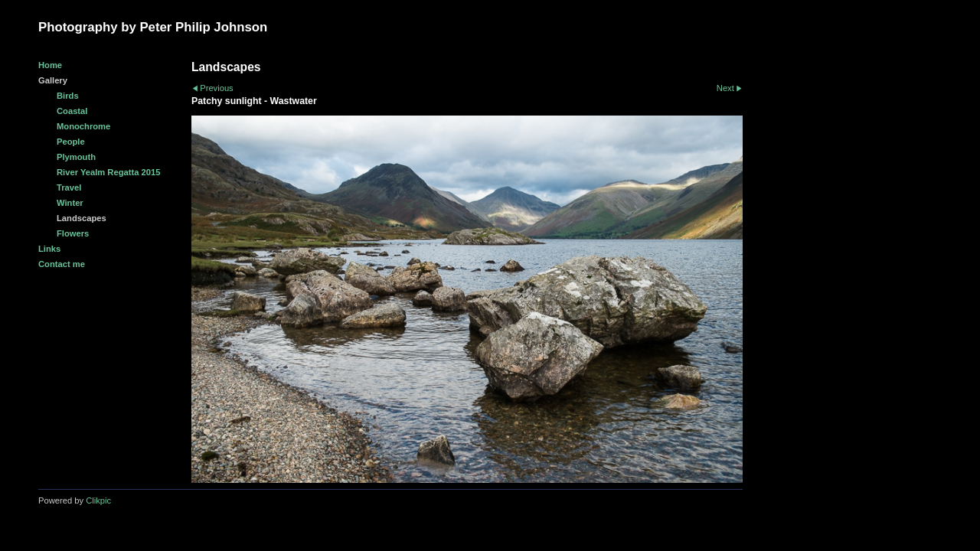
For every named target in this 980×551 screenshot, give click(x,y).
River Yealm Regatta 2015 (108, 172)
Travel (69, 187)
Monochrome (83, 126)
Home (50, 65)
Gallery (53, 80)
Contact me (62, 264)
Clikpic (98, 500)
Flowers (73, 233)
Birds (68, 96)
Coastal (72, 111)
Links (49, 249)
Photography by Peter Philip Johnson (153, 27)
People (71, 142)
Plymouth (76, 157)
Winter (70, 203)
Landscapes (82, 218)
